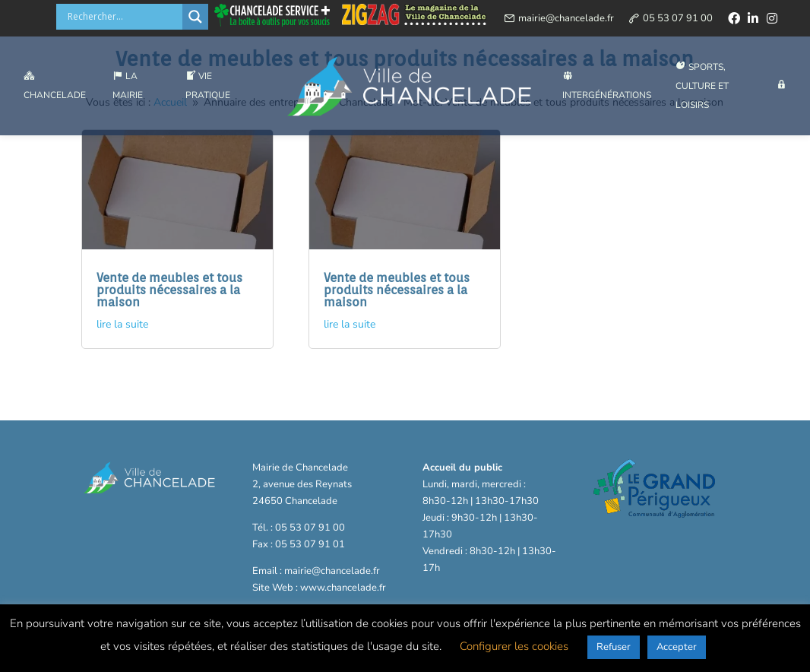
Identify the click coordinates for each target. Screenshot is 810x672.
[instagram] (772, 18)
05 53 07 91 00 (678, 18)
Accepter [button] (677, 647)
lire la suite (122, 324)
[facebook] (734, 18)
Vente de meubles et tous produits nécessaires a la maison (169, 290)
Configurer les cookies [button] (514, 646)
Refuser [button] (614, 647)
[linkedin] (753, 18)
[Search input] (123, 17)
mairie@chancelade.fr (566, 18)
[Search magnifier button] (195, 17)
